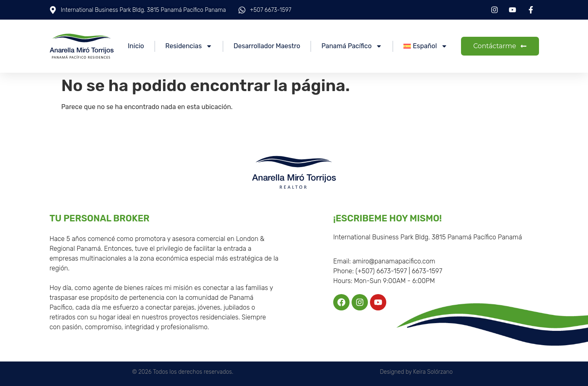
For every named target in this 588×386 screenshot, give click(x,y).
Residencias (189, 46)
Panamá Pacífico (352, 46)
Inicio (136, 46)
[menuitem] (425, 46)
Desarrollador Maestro (267, 46)
